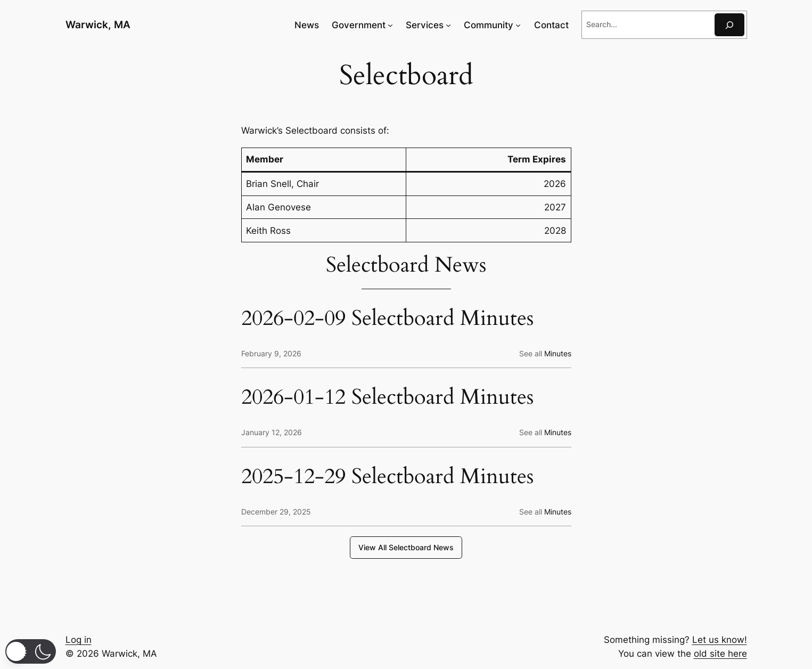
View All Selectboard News (406, 547)
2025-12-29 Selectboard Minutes (387, 477)
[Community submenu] (518, 25)
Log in (79, 640)
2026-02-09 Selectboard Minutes (387, 319)
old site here (720, 654)
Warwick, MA (98, 25)
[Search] (729, 25)
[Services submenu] (448, 25)
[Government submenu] (390, 25)
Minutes (558, 353)
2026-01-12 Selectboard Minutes (387, 397)
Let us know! (720, 640)
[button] (31, 651)
